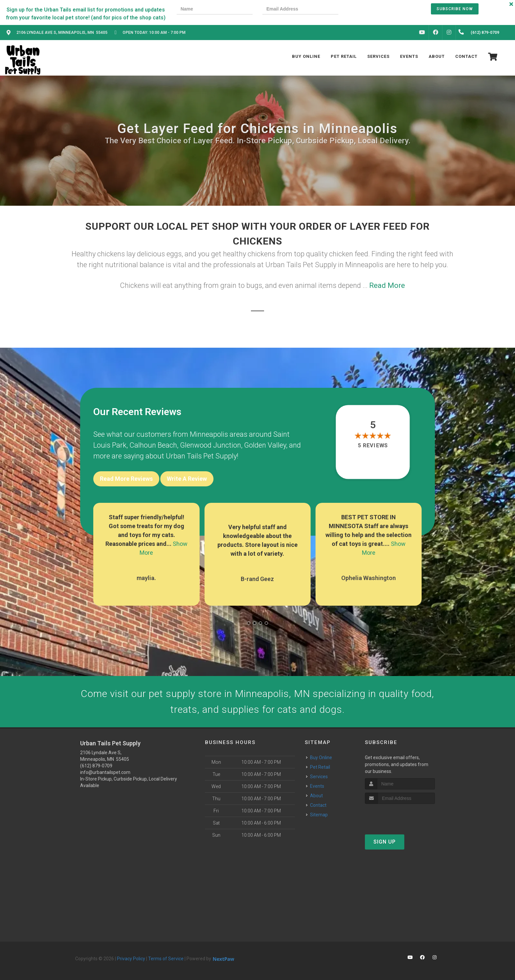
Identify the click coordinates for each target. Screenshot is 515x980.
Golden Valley (265, 445)
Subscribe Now (455, 9)
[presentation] (371, 10)
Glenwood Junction (211, 445)
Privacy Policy (131, 959)
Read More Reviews (126, 479)
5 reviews (373, 446)
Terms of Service (166, 959)
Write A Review (187, 479)
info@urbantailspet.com (105, 772)
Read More (387, 285)
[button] (249, 623)
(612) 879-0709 (96, 766)
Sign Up (385, 842)
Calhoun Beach (153, 445)
